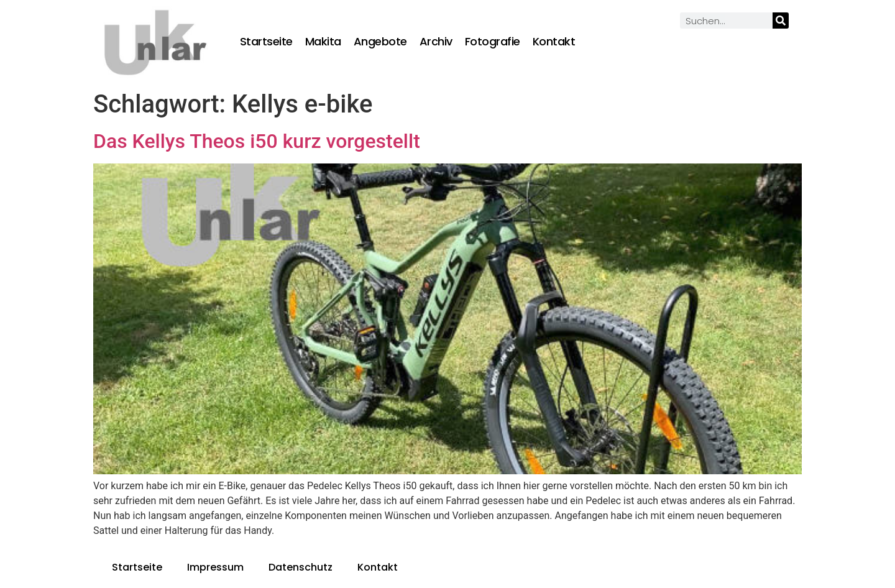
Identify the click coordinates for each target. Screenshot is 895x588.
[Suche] (781, 21)
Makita (323, 42)
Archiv (436, 42)
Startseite (266, 42)
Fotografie (493, 42)
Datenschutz (301, 567)
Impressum (215, 567)
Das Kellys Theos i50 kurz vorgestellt (257, 141)
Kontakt (554, 42)
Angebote (380, 42)
